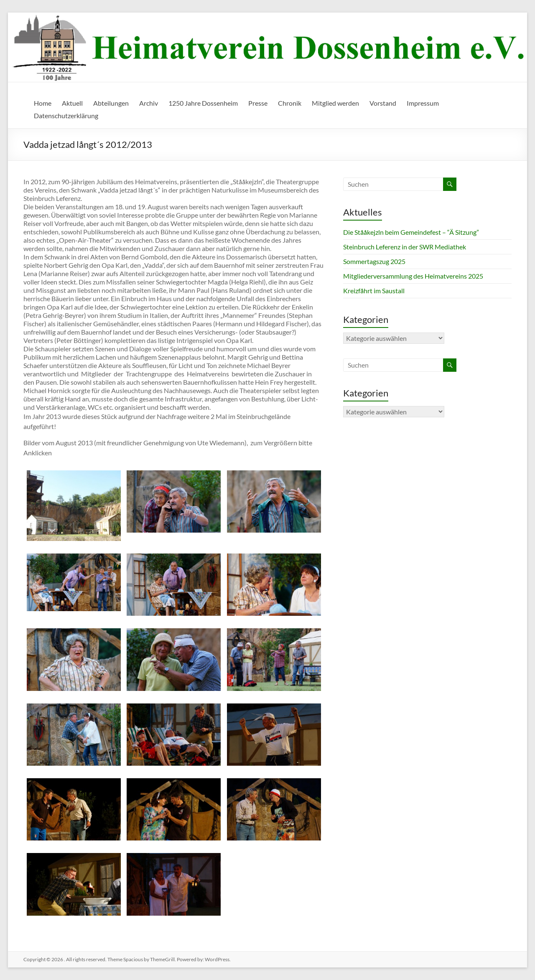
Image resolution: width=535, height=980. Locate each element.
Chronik (290, 103)
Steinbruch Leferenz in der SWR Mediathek (405, 247)
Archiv (149, 103)
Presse (258, 103)
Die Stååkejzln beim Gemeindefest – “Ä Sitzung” (411, 232)
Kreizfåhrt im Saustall (374, 291)
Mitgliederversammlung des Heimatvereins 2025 (413, 276)
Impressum (423, 103)
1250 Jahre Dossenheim (203, 103)
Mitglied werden (335, 103)
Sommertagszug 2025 (374, 261)
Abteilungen (111, 103)
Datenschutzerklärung (66, 116)
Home (43, 103)
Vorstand (383, 103)
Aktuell (72, 103)
